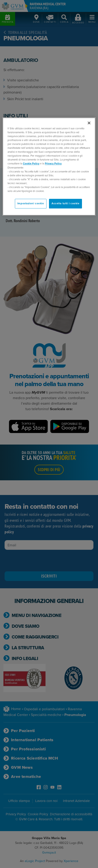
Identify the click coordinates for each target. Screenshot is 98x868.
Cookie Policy (31, 164)
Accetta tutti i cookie (65, 203)
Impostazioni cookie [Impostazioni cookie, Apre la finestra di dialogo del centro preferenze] (31, 203)
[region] (49, 166)
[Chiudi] (89, 123)
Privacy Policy (53, 164)
